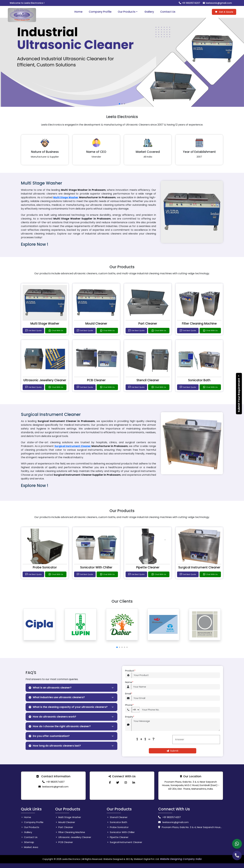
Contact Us (168, 12)
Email (129, 694)
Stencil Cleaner (148, 380)
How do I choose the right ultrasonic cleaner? (60, 726)
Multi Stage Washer (66, 197)
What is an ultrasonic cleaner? (50, 688)
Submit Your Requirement (239, 394)
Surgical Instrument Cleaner (73, 446)
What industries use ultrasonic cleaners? (57, 697)
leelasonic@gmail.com (217, 3)
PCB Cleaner (96, 380)
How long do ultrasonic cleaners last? (55, 746)
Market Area (29, 847)
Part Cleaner (148, 324)
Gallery (149, 12)
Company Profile (100, 12)
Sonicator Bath (199, 380)
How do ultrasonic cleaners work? (52, 717)
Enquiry (130, 717)
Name (129, 682)
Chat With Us (56, 331)
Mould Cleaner (96, 324)
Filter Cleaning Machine (199, 324)
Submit (173, 751)
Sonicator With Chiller (96, 567)
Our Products (128, 12)
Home (78, 12)
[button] (117, 647)
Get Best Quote (33, 331)
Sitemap (27, 842)
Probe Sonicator (45, 567)
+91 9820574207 (189, 3)
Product (130, 671)
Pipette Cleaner (148, 567)
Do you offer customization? (49, 736)
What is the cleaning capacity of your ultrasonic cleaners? (68, 707)
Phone (129, 705)
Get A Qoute (224, 12)
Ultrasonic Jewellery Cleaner (45, 380)
